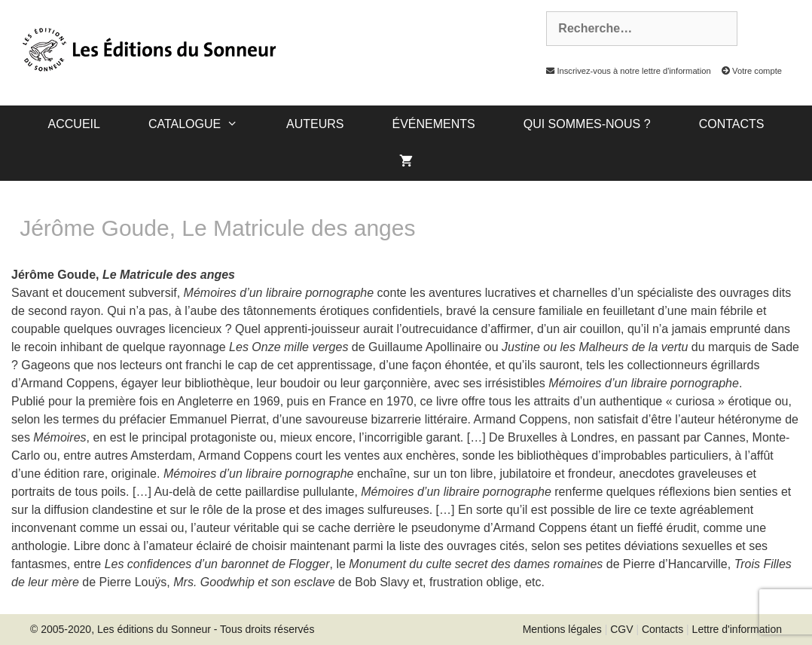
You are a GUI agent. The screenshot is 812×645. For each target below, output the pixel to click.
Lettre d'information (737, 629)
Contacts (732, 124)
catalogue (205, 124)
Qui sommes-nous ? (587, 124)
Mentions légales (562, 629)
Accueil (74, 124)
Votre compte (748, 71)
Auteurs (315, 124)
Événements (433, 124)
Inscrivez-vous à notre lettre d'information (624, 71)
